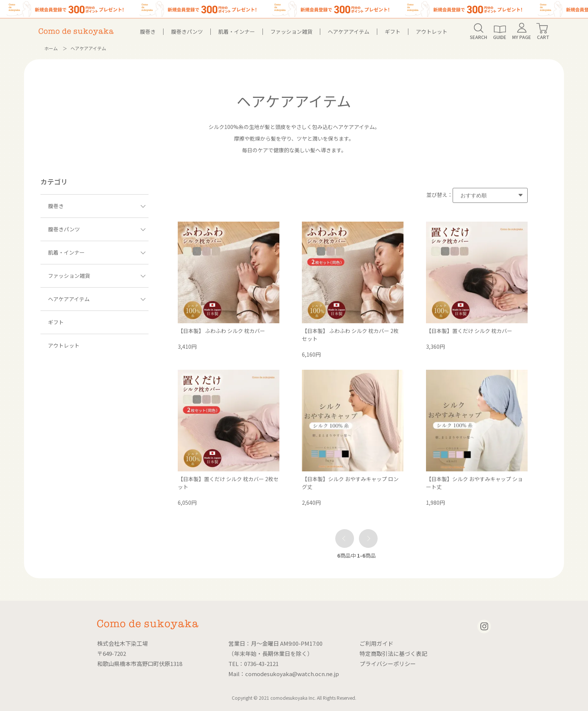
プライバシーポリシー (388, 664)
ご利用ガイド (376, 643)
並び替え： (439, 195)
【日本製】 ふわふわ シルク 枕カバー (221, 331)
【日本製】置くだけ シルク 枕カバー (469, 331)
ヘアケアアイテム (349, 31)
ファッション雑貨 (291, 31)
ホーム (51, 48)
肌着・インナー (237, 31)
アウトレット (432, 31)
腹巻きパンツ (187, 31)
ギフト (393, 31)
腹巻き (148, 31)
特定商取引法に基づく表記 (393, 653)
